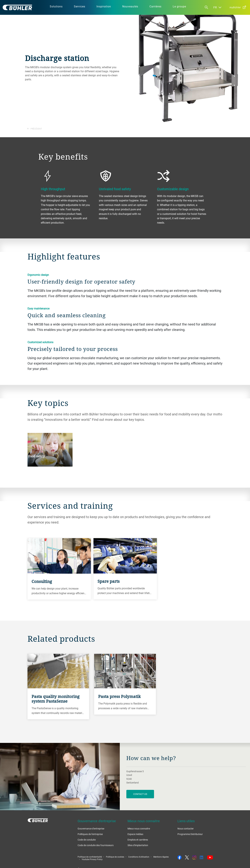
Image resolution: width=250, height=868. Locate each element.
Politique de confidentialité (90, 857)
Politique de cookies (115, 857)
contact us (140, 794)
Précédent (35, 129)
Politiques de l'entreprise (90, 834)
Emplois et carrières (138, 840)
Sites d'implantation (138, 845)
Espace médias (135, 834)
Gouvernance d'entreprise (91, 829)
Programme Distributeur (190, 834)
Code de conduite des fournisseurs (96, 845)
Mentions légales (161, 857)
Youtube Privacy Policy (92, 859)
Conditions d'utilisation (139, 857)
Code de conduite (87, 840)
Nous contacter (186, 829)
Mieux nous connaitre (139, 829)
